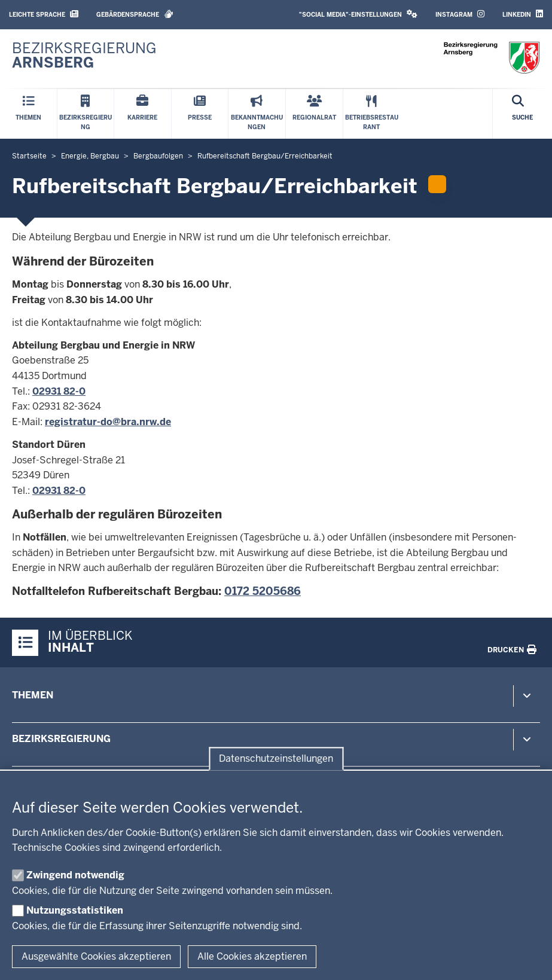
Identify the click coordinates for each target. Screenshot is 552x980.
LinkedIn (523, 14)
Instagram (460, 14)
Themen (33, 695)
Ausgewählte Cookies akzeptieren (96, 956)
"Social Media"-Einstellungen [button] (358, 14)
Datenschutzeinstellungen (276, 758)
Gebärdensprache (135, 14)
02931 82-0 (59, 391)
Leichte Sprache (44, 14)
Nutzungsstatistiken (75, 910)
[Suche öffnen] (522, 114)
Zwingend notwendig (75, 875)
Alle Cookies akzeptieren (252, 956)
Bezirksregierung (61, 739)
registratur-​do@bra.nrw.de (108, 422)
